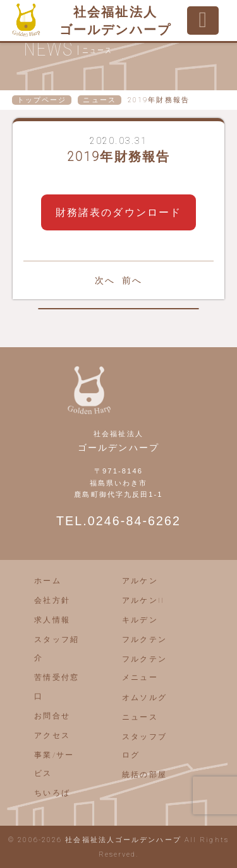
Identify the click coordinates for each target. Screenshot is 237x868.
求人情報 (52, 620)
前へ (132, 280)
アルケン (140, 581)
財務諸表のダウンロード (118, 212)
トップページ (42, 100)
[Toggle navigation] (203, 21)
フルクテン (144, 639)
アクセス (52, 735)
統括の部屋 (144, 775)
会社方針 (52, 600)
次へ (105, 280)
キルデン (140, 620)
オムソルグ (144, 698)
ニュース (99, 100)
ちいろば (52, 793)
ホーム (47, 581)
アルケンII (143, 600)
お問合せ (52, 716)
